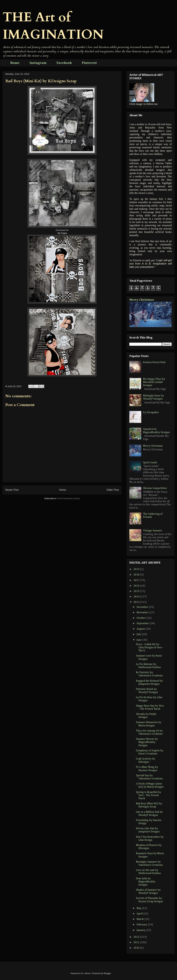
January (141, 930)
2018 (137, 575)
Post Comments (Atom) (69, 498)
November (143, 613)
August (141, 629)
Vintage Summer (153, 531)
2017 (137, 580)
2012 (137, 937)
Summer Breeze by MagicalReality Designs (147, 742)
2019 (137, 569)
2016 (137, 586)
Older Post (113, 490)
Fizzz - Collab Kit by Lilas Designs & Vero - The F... (150, 648)
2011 (137, 943)
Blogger (107, 973)
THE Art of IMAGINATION (53, 26)
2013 (137, 602)
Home (15, 63)
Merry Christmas (142, 300)
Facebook (64, 63)
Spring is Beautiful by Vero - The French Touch (149, 795)
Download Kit (62, 230)
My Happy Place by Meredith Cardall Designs (154, 382)
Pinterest (89, 63)
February (142, 925)
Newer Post (12, 490)
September (143, 624)
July (139, 634)
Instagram (38, 63)
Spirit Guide (150, 463)
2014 (137, 597)
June (140, 640)
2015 (137, 591)
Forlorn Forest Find (154, 362)
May (139, 908)
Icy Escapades (151, 412)
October (142, 618)
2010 (137, 948)
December (143, 607)
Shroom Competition (155, 488)
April (140, 914)
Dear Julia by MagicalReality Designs (146, 882)
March (141, 919)
